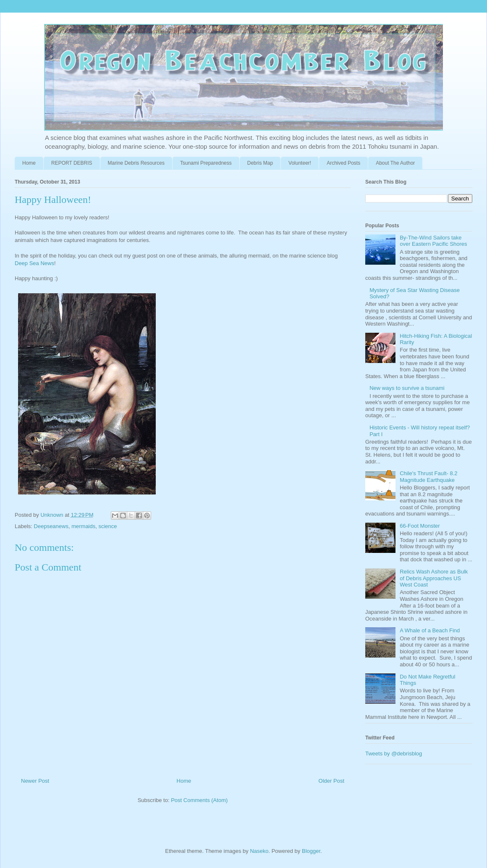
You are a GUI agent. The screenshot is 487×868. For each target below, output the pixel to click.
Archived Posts (343, 163)
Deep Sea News (34, 263)
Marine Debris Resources (136, 163)
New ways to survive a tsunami (407, 388)
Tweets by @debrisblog (394, 754)
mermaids (83, 526)
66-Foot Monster (420, 526)
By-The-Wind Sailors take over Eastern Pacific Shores (433, 241)
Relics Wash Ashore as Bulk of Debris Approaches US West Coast (434, 578)
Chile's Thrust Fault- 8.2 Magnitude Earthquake (428, 477)
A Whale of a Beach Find (430, 630)
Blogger (311, 851)
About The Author (395, 163)
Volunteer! (300, 163)
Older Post (331, 781)
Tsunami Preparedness (206, 163)
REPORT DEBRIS (72, 163)
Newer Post (35, 781)
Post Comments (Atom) (199, 800)
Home (29, 163)
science (107, 526)
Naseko (259, 851)
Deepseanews (51, 526)
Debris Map (260, 163)
